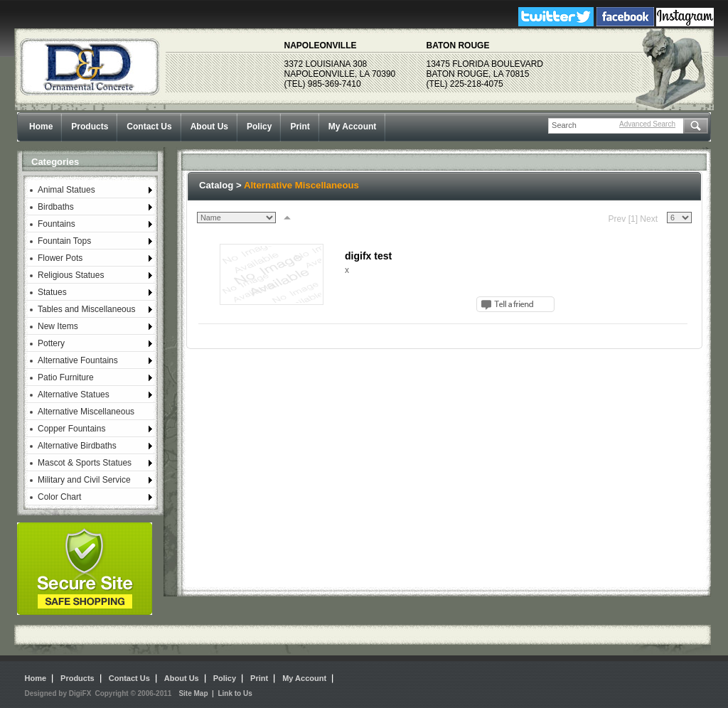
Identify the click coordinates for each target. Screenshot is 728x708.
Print (300, 127)
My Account (353, 127)
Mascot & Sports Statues (85, 463)
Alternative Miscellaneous (86, 412)
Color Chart (59, 497)
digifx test (368, 256)
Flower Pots (60, 258)
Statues (52, 292)
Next (649, 219)
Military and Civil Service (84, 480)
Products (90, 127)
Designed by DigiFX (58, 693)
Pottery (51, 343)
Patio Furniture (66, 377)
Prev (617, 219)
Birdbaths (56, 207)
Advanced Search (647, 124)
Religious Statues (71, 275)
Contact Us (149, 127)
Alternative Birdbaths (77, 446)
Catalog (216, 185)
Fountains (57, 224)
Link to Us (235, 693)
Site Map (193, 693)
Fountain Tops (64, 241)
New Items (58, 326)
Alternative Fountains (78, 360)
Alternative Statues (74, 395)
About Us (209, 127)
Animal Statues (66, 190)
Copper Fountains (71, 429)
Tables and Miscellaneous (86, 309)
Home (41, 127)
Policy (259, 127)
